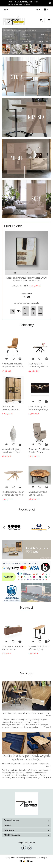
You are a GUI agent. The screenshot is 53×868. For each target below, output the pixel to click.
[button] (46, 10)
